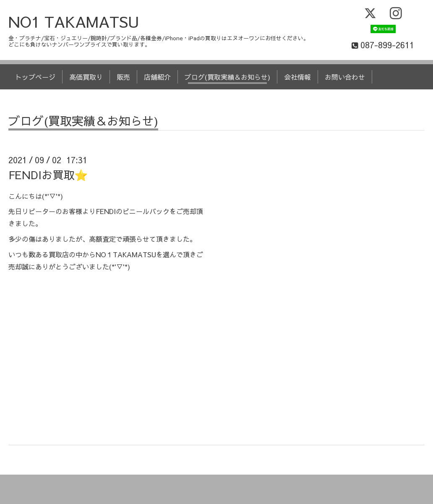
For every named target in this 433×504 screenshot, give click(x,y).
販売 (123, 77)
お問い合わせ (345, 77)
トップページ (35, 77)
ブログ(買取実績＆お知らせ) (227, 77)
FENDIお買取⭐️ (48, 175)
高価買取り (86, 77)
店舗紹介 (157, 77)
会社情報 (297, 77)
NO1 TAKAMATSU (74, 21)
